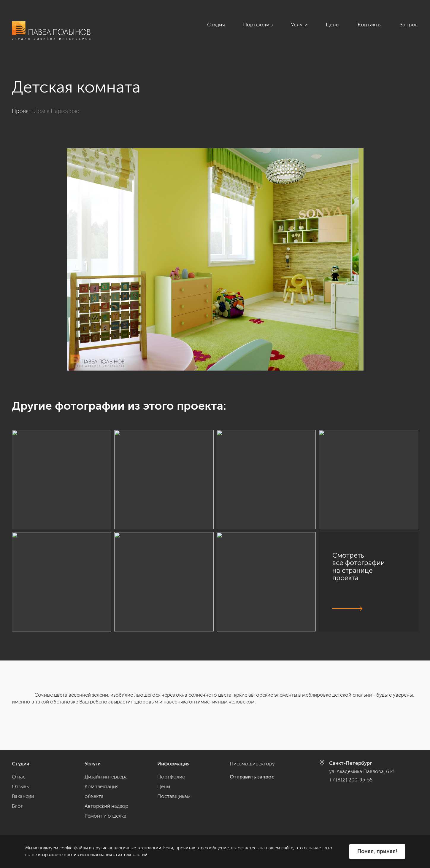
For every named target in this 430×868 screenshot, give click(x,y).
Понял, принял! (377, 851)
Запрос (409, 25)
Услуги (299, 25)
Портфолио (258, 25)
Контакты (370, 25)
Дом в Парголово (57, 111)
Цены (333, 25)
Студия (216, 25)
